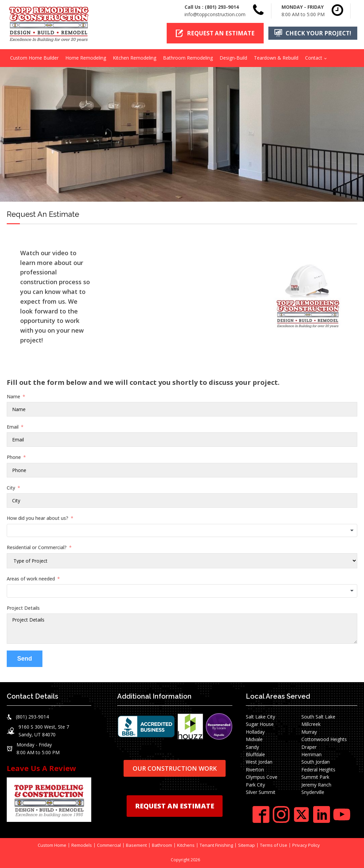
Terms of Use (274, 845)
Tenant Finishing (216, 845)
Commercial (109, 845)
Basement (136, 845)
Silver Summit (261, 792)
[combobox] (182, 530)
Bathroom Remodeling (188, 58)
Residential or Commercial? (37, 547)
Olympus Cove (262, 777)
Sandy (252, 747)
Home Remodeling (86, 58)
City (11, 488)
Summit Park (315, 777)
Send (25, 659)
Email (13, 427)
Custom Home (52, 845)
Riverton (255, 770)
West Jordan (259, 762)
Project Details (23, 608)
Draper (309, 747)
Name (13, 396)
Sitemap (246, 845)
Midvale (254, 739)
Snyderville (313, 792)
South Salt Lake (318, 717)
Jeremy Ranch (316, 784)
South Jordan (316, 762)
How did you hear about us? (38, 518)
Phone (14, 457)
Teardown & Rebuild (276, 58)
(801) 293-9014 (222, 7)
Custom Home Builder (34, 58)
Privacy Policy (306, 845)
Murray (309, 732)
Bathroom (162, 845)
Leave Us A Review (41, 768)
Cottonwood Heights (324, 739)
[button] (215, 33)
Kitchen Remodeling (135, 58)
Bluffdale (255, 754)
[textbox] (182, 530)
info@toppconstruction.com (215, 14)
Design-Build (233, 58)
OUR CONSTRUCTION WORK (175, 768)
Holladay (255, 732)
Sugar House (260, 724)
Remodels (82, 845)
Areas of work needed (31, 578)
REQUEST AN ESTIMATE (175, 806)
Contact (314, 58)
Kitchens (186, 845)
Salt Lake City (260, 717)
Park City (255, 784)
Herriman (311, 754)
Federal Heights (318, 770)
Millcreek (311, 724)
